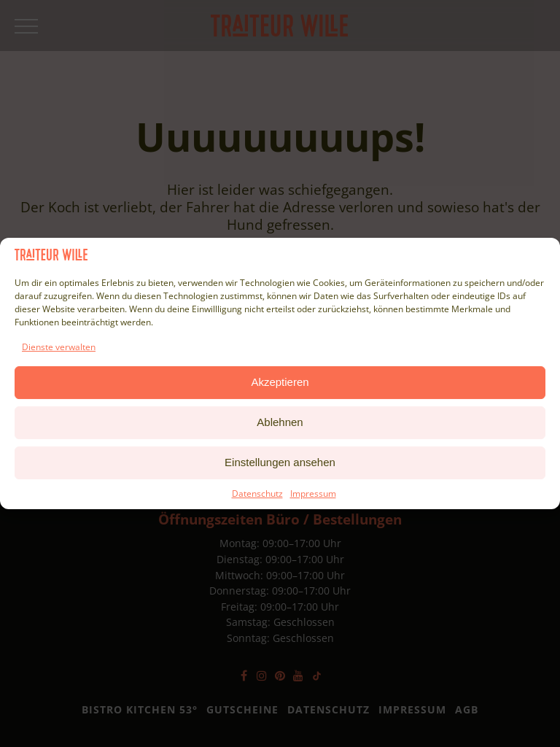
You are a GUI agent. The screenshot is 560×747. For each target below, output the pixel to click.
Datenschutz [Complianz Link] (257, 494)
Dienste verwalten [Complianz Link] (59, 347)
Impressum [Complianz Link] (313, 494)
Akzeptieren (280, 382)
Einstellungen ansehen (280, 462)
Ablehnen (280, 422)
